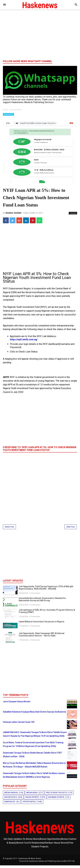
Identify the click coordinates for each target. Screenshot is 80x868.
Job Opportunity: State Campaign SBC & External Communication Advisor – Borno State (42, 637)
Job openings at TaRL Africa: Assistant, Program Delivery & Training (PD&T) (47, 614)
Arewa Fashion (11, 795)
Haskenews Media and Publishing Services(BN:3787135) (52, 864)
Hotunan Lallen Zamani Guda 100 (19, 725)
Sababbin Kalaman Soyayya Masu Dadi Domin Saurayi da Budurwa (34, 714)
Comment (73, 216)
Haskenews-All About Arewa (30, 861)
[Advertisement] (40, 35)
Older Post (71, 529)
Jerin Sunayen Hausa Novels (17, 704)
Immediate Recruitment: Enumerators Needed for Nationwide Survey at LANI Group (42, 602)
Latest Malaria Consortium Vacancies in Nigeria (41, 624)
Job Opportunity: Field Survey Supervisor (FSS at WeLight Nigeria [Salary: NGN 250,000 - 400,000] (46, 590)
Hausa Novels (11, 800)
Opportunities (8, 114)
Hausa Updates (32, 800)
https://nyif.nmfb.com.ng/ (24, 342)
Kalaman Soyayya (56, 800)
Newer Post (9, 529)
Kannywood (10, 804)
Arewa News (32, 795)
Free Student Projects (56, 795)
